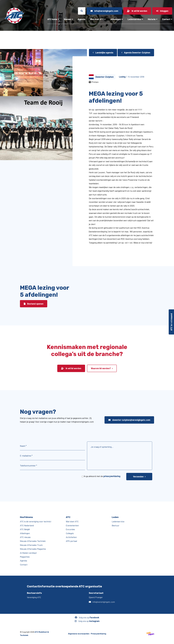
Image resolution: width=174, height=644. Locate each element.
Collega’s (70, 533)
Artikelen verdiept (28, 553)
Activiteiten (71, 537)
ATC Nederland (27, 525)
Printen (94, 82)
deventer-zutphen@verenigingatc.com (129, 420)
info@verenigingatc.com (104, 602)
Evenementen (72, 525)
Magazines (25, 557)
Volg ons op (87, 617)
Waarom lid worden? (101, 368)
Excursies (70, 529)
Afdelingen (116, 19)
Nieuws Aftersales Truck (31, 545)
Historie (152, 19)
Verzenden (138, 477)
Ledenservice (134, 19)
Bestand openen (34, 304)
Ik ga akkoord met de (102, 476)
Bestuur (116, 525)
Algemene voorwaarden (79, 634)
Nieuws (67, 19)
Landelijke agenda (103, 53)
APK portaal (71, 541)
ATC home (52, 19)
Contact (166, 19)
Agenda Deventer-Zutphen (136, 53)
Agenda (82, 19)
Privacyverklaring (98, 634)
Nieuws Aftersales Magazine (33, 549)
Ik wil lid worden (71, 368)
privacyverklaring (112, 476)
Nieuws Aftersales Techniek (33, 541)
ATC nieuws (25, 537)
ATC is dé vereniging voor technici (36, 521)
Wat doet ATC (97, 19)
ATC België (25, 529)
